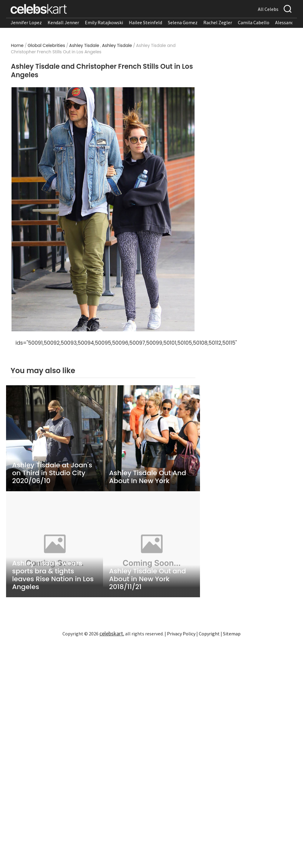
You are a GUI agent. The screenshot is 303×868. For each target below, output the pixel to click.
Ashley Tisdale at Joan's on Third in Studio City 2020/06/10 (52, 473)
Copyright (209, 634)
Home (17, 45)
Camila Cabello (254, 22)
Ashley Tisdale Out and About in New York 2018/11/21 (148, 579)
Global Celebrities (46, 45)
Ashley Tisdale (84, 45)
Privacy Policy (181, 634)
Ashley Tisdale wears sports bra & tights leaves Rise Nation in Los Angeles (53, 575)
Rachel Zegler (218, 22)
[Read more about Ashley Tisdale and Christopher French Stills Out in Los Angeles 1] (103, 209)
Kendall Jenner (63, 22)
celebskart (111, 633)
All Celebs (268, 9)
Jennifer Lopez (26, 22)
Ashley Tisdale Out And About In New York (148, 477)
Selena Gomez (183, 22)
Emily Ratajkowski (104, 22)
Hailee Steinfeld (145, 22)
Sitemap (232, 634)
